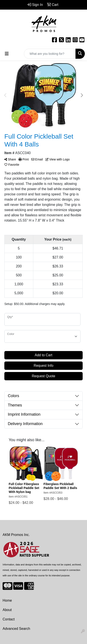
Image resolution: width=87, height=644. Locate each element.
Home (7, 600)
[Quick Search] (50, 54)
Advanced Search (16, 629)
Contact (9, 619)
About (7, 610)
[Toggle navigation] (7, 54)
